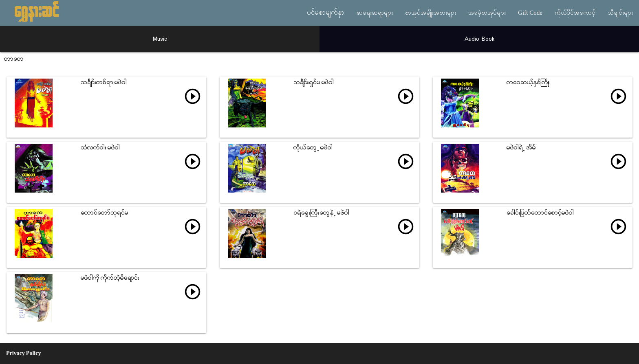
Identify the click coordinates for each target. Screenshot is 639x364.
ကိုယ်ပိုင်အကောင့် (575, 13)
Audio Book (479, 39)
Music (160, 39)
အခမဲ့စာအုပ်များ (487, 13)
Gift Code (530, 13)
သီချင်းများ (620, 13)
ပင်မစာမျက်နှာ (326, 13)
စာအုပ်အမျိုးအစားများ (431, 13)
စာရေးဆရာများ (375, 13)
